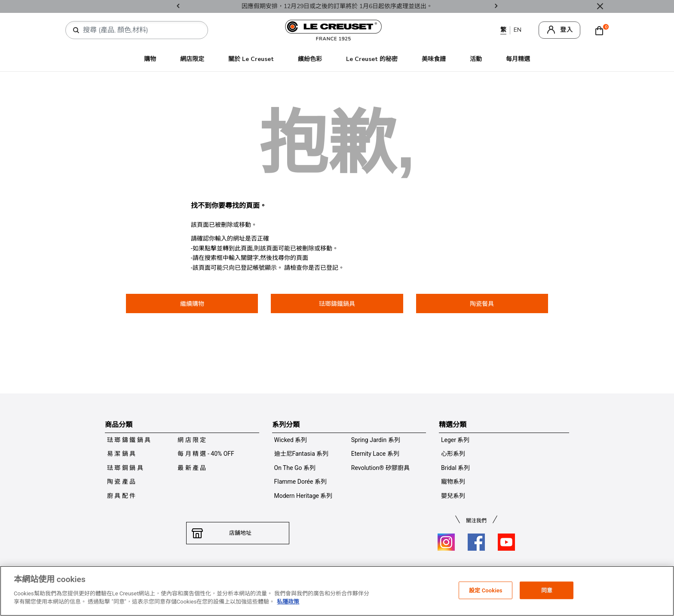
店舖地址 (238, 533)
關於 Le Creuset (251, 59)
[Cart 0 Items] (601, 30)
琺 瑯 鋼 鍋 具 (125, 468)
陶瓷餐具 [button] (482, 304)
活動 (476, 59)
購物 (150, 59)
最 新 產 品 (192, 468)
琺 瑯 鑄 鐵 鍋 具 (129, 440)
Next (496, 7)
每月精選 (518, 59)
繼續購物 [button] (192, 304)
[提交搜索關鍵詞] (76, 30)
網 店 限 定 (192, 440)
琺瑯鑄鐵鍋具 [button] (337, 304)
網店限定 (192, 59)
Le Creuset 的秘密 (372, 59)
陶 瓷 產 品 (121, 482)
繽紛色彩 (310, 59)
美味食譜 (434, 59)
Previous (178, 7)
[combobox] (140, 30)
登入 (567, 30)
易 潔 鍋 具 (121, 454)
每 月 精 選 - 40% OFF (206, 454)
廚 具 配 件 (121, 496)
